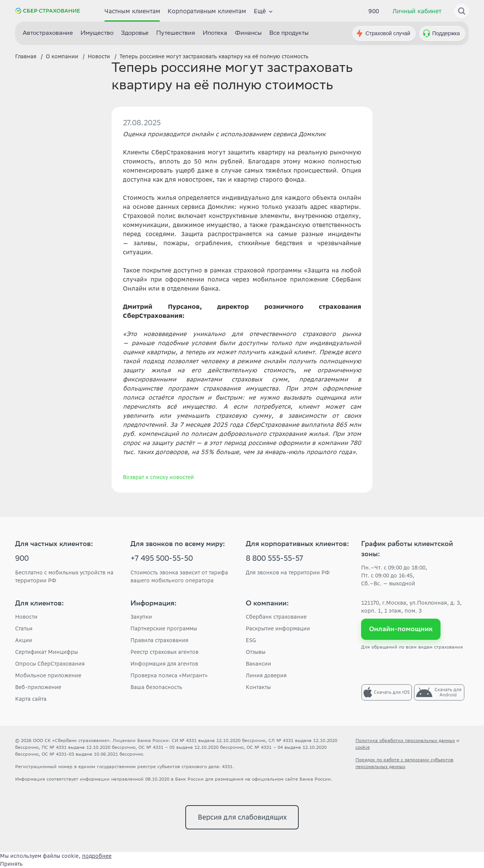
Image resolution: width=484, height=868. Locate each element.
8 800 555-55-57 (275, 559)
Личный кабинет (417, 11)
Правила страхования (159, 640)
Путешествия (176, 33)
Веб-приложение (38, 687)
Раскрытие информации (278, 628)
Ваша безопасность (156, 687)
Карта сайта (31, 699)
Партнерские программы (164, 628)
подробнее (97, 856)
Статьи (24, 628)
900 (374, 11)
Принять (11, 864)
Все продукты (289, 33)
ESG (251, 640)
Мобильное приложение (48, 675)
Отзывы (256, 652)
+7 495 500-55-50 (162, 559)
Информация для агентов (164, 664)
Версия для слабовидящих (242, 817)
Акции (24, 640)
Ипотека (215, 33)
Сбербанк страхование (276, 617)
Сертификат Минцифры (47, 652)
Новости (26, 617)
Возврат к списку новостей (158, 477)
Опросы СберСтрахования (50, 664)
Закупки (141, 617)
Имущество (97, 33)
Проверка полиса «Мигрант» (169, 675)
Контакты (258, 687)
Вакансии (258, 664)
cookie (363, 747)
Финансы (248, 33)
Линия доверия (266, 675)
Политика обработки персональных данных (405, 740)
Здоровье (135, 33)
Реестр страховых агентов (164, 652)
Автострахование (48, 33)
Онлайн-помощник (401, 629)
